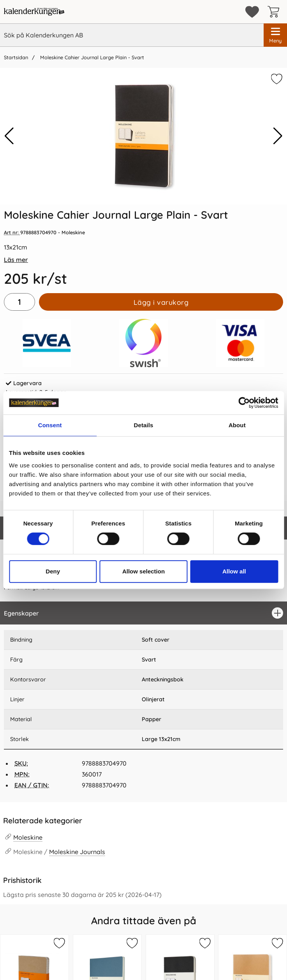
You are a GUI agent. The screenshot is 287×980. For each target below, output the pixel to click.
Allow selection (143, 571)
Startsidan (16, 57)
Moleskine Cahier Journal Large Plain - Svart (91, 57)
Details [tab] (144, 425)
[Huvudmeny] (275, 35)
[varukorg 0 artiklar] (275, 12)
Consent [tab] (50, 425)
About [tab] (237, 425)
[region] (143, 613)
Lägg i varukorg (161, 302)
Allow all (234, 571)
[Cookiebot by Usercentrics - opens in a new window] (244, 403)
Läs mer (16, 260)
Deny (53, 571)
